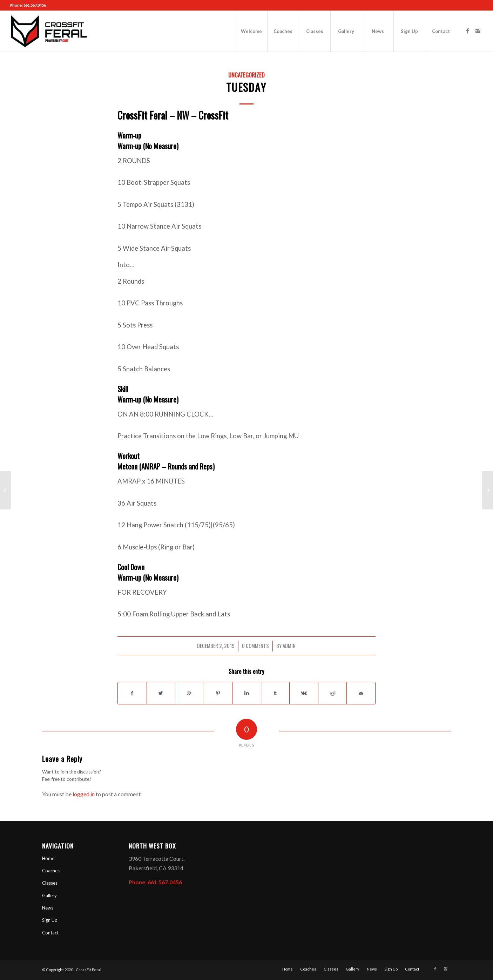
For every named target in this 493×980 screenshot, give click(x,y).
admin (289, 646)
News (48, 908)
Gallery (49, 895)
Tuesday (246, 87)
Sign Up (50, 920)
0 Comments (255, 646)
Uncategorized (246, 75)
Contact (50, 933)
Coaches (51, 871)
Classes (50, 883)
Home (48, 858)
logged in (84, 794)
